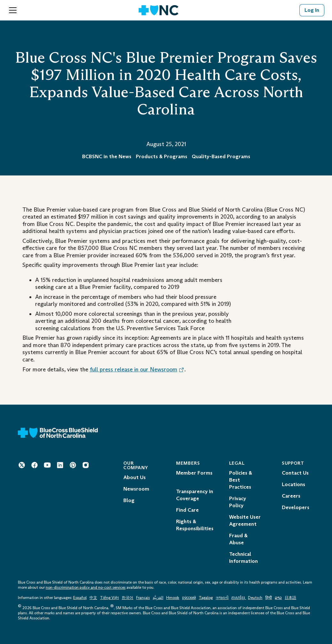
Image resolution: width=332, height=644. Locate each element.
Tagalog (206, 598)
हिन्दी (269, 598)
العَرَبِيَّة (158, 598)
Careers (291, 496)
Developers (296, 507)
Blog (129, 500)
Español (80, 598)
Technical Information (243, 558)
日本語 (290, 598)
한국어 (127, 598)
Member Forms (194, 473)
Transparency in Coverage (195, 495)
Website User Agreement (245, 520)
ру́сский (189, 598)
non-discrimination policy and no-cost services (86, 587)
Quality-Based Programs (221, 156)
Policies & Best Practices (241, 480)
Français (143, 598)
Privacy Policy (238, 502)
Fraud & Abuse (238, 539)
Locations (293, 484)
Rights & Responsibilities (195, 525)
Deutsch (255, 598)
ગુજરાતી (222, 598)
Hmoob (173, 598)
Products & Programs (162, 156)
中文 (93, 598)
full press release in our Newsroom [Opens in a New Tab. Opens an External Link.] (137, 369)
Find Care (187, 510)
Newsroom (136, 489)
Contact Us (295, 473)
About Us (135, 477)
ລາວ (278, 598)
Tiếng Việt (109, 598)
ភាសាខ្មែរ (239, 598)
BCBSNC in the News (107, 156)
